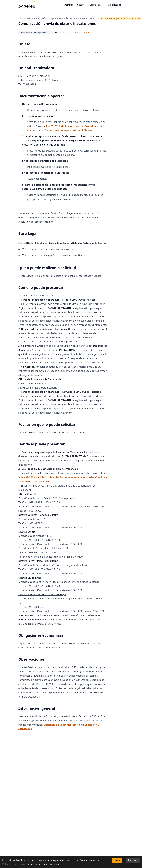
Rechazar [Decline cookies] (133, 860)
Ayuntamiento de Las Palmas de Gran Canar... (73, 18)
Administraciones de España (32, 18)
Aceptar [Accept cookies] (117, 861)
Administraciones (74, 5)
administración (81, 32)
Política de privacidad (14, 864)
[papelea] (28, 5)
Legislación (96, 5)
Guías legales (115, 5)
